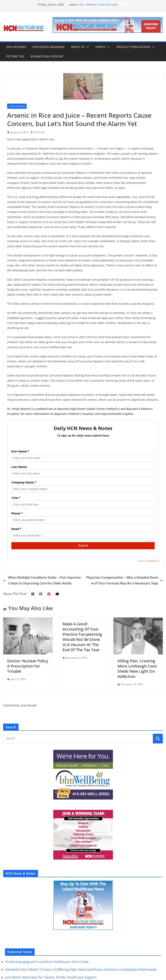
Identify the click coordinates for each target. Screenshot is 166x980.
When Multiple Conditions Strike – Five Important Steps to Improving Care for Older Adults (42, 580)
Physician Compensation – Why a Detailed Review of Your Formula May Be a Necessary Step (124, 580)
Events (100, 47)
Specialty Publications (133, 47)
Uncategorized (17, 106)
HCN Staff (39, 132)
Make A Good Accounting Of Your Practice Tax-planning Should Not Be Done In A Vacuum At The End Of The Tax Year (82, 637)
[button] (87, 47)
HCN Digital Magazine (49, 47)
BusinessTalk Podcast (47, 56)
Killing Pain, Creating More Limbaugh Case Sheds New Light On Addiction (137, 669)
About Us (78, 47)
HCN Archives (16, 47)
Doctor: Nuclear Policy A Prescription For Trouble (28, 666)
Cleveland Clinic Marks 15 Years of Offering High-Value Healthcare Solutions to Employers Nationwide (81, 969)
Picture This (15, 56)
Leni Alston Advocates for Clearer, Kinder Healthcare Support (51, 977)
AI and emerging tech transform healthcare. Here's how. (47, 962)
